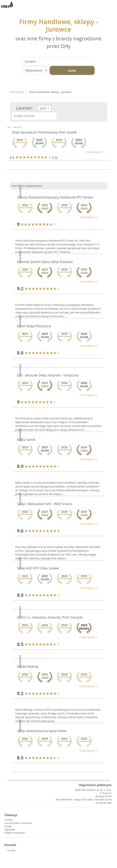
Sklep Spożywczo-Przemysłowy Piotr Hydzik (44, 132)
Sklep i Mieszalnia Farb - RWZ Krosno (45, 504)
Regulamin (10, 830)
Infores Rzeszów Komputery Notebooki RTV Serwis (55, 197)
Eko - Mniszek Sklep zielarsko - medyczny (48, 375)
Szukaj (72, 71)
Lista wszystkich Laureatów (18, 823)
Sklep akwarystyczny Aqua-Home (42, 731)
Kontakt (11, 850)
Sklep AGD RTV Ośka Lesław (38, 568)
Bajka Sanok (26, 439)
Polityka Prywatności (15, 833)
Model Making (28, 666)
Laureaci (9, 820)
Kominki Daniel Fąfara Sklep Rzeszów (45, 262)
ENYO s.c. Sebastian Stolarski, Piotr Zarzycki (50, 617)
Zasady (8, 826)
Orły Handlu (17, 92)
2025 (43, 108)
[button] (57, 152)
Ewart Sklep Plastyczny (34, 326)
